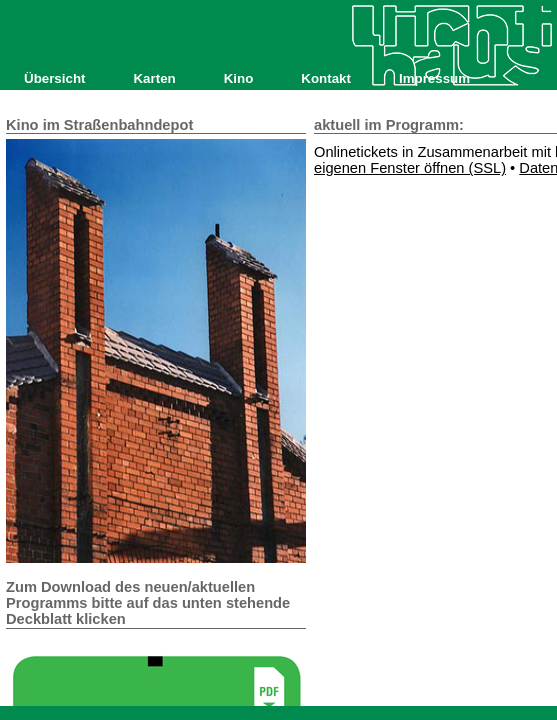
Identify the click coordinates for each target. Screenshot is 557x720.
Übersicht (54, 78)
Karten (154, 78)
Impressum (434, 78)
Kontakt (326, 78)
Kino (239, 78)
